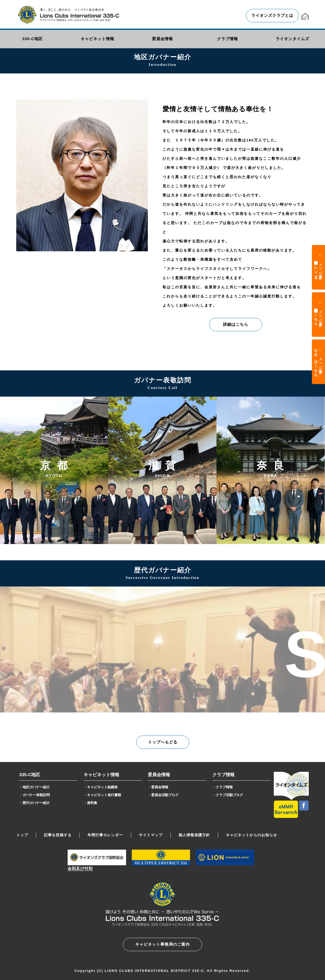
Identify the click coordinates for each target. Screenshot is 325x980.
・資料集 (90, 803)
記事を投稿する (58, 835)
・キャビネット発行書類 (102, 795)
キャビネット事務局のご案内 (162, 944)
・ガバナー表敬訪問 (34, 795)
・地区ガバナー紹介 (34, 787)
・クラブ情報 (223, 787)
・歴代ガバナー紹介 (34, 803)
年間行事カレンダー (105, 835)
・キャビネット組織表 (101, 787)
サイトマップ (151, 835)
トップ (22, 835)
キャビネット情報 (101, 775)
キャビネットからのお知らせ (251, 835)
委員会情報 (159, 775)
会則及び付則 (80, 868)
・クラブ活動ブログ (228, 795)
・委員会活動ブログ (163, 795)
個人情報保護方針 (194, 835)
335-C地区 (30, 775)
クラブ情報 (223, 775)
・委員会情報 (158, 787)
